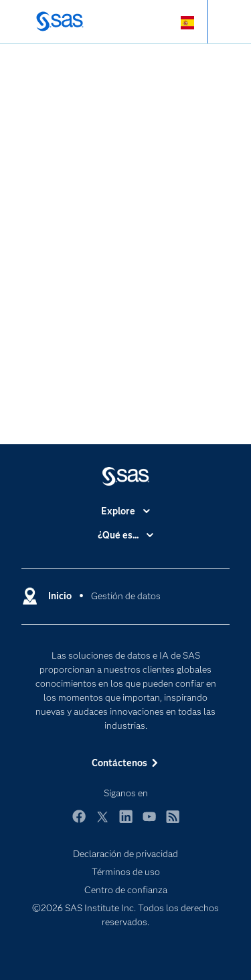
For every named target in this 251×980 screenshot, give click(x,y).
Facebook (79, 823)
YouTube (149, 823)
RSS (173, 823)
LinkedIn (126, 823)
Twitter (102, 823)
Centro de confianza (126, 890)
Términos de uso (126, 872)
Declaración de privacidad (125, 854)
